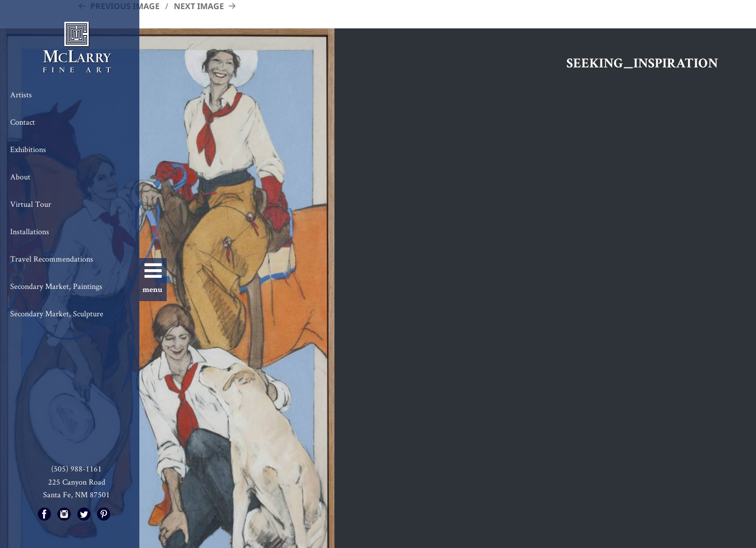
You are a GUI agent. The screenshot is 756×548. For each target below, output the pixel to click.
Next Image (199, 6)
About (20, 177)
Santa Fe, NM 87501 (77, 495)
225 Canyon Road (77, 482)
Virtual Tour (31, 204)
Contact (23, 122)
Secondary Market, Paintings (56, 286)
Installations (30, 231)
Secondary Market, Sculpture (57, 314)
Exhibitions (28, 149)
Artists (21, 95)
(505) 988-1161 (77, 469)
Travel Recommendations (52, 259)
